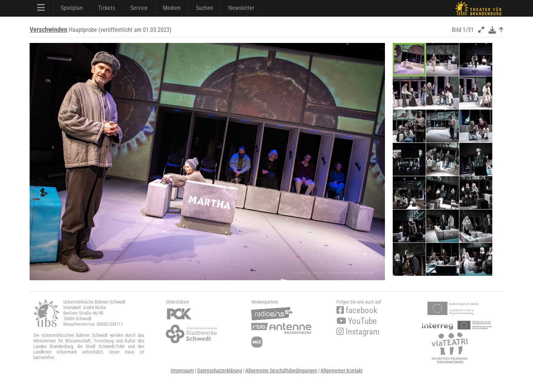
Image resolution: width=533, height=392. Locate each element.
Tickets (107, 8)
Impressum (182, 371)
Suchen (205, 8)
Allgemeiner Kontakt (341, 371)
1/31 (468, 30)
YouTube (357, 321)
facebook (357, 310)
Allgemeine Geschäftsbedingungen (281, 371)
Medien (172, 8)
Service (139, 8)
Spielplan (72, 8)
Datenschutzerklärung (220, 371)
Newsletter (241, 8)
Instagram (358, 332)
